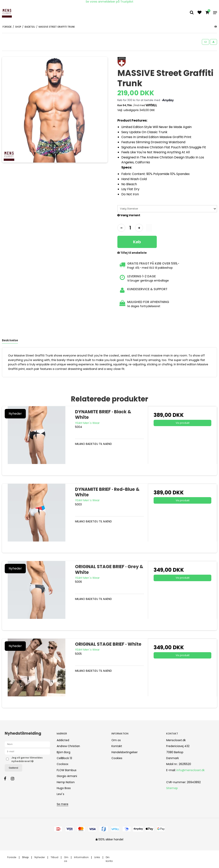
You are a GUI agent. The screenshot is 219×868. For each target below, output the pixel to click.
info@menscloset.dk (191, 770)
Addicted (63, 740)
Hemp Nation (66, 782)
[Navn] (27, 744)
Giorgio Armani (67, 776)
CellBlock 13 (64, 758)
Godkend (13, 768)
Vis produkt (183, 423)
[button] (206, 42)
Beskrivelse (10, 340)
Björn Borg (64, 752)
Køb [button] (137, 242)
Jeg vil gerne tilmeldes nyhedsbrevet (31, 759)
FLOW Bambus (67, 770)
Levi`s (60, 794)
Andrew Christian (68, 746)
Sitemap (172, 788)
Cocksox (63, 764)
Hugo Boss (64, 788)
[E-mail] (27, 751)
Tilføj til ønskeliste (132, 253)
